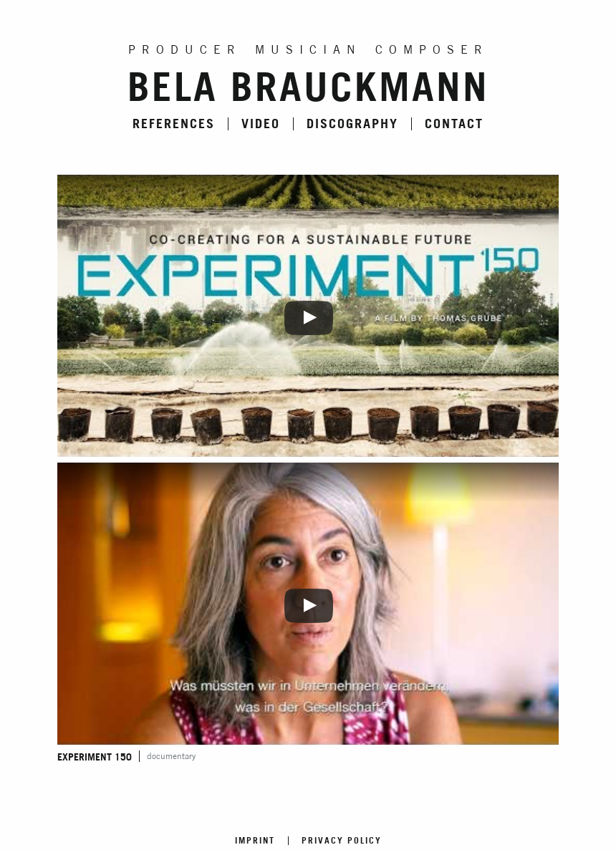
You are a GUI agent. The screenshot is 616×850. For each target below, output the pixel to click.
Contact (454, 124)
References (174, 124)
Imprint (255, 841)
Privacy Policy (342, 841)
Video (261, 124)
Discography (352, 124)
